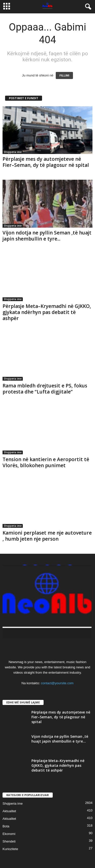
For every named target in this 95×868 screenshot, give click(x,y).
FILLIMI (64, 75)
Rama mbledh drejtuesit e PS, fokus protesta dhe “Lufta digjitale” (45, 389)
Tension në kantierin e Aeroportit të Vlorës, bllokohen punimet (46, 462)
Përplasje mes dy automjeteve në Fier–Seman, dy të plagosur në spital (46, 162)
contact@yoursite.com (57, 683)
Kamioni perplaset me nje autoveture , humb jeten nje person (47, 536)
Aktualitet (9, 811)
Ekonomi (9, 834)
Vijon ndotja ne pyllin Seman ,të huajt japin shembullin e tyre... (47, 236)
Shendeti (9, 841)
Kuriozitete (10, 849)
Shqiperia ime (13, 152)
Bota (6, 826)
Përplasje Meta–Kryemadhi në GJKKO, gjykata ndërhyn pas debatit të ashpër (47, 312)
